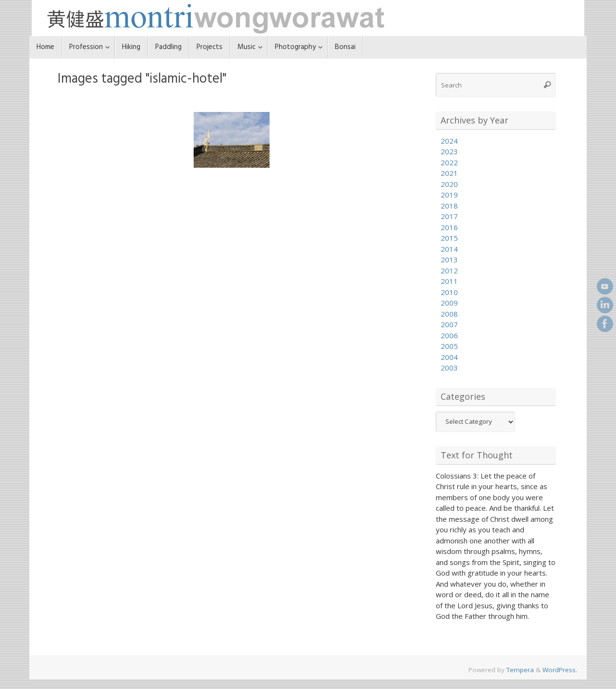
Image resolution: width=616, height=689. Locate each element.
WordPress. (560, 670)
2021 (449, 173)
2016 (449, 227)
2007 (449, 324)
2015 (449, 238)
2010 (449, 292)
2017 (449, 216)
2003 (449, 368)
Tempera (520, 670)
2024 (449, 141)
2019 (449, 195)
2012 (449, 271)
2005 (449, 346)
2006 (449, 335)
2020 (449, 184)
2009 (449, 303)
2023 (449, 151)
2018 (449, 206)
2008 (449, 314)
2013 (449, 259)
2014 (449, 249)
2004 (449, 357)
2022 (449, 162)
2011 (449, 281)
